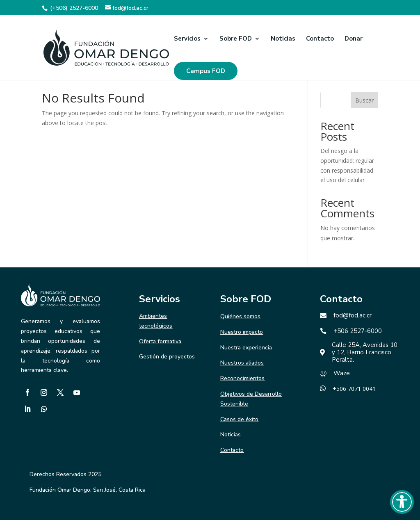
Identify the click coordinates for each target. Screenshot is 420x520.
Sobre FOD (236, 39)
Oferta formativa (160, 341)
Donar (354, 39)
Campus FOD (206, 71)
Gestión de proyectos (167, 357)
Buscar (364, 100)
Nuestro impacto (242, 332)
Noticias (283, 39)
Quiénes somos (240, 316)
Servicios (187, 39)
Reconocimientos (242, 378)
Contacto (320, 39)
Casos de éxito (239, 419)
